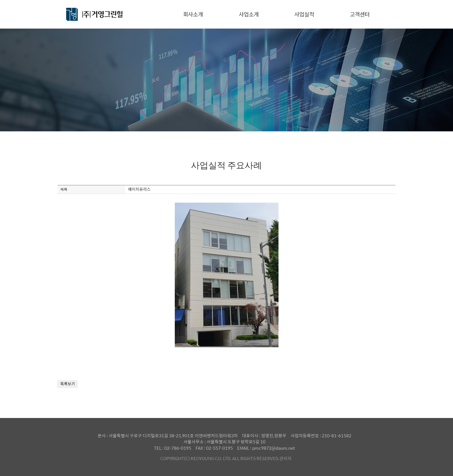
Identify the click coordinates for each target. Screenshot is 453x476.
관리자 (285, 458)
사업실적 (304, 14)
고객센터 (360, 14)
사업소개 (249, 14)
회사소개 (193, 14)
